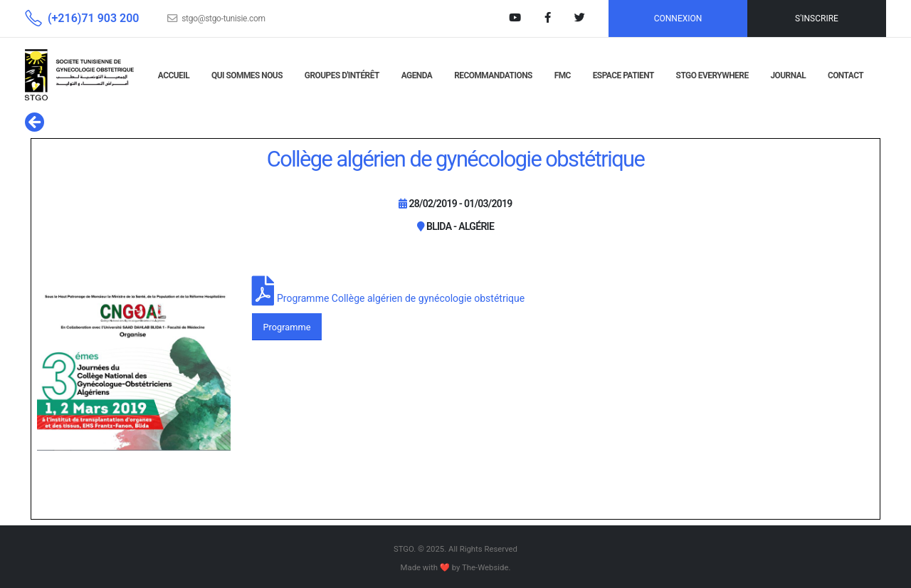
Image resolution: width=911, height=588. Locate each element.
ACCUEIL (174, 75)
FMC (563, 75)
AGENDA (417, 75)
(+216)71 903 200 (93, 18)
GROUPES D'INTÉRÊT (342, 75)
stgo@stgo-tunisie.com (223, 19)
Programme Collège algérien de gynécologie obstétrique (401, 298)
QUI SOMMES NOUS (247, 75)
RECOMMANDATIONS (493, 75)
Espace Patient (623, 75)
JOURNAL (788, 75)
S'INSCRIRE (817, 19)
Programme (286, 327)
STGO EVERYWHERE (712, 75)
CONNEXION (678, 19)
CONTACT (846, 75)
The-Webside (485, 567)
